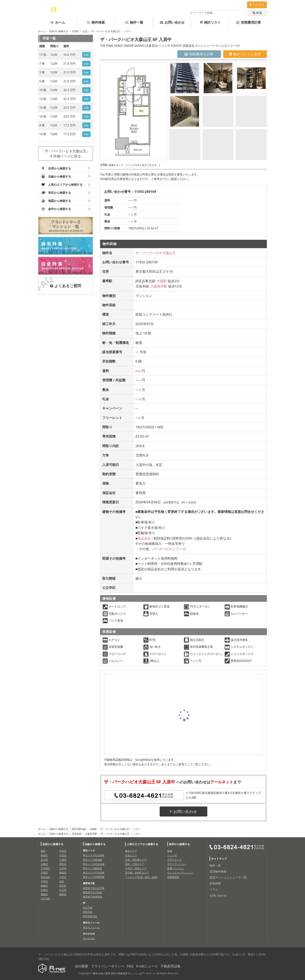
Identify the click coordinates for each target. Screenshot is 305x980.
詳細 (86, 55)
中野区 (44, 881)
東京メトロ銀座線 (92, 868)
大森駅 (162, 281)
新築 (170, 851)
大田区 (75, 31)
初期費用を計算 (199, 54)
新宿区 (44, 855)
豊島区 (63, 873)
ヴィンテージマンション (180, 873)
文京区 (63, 868)
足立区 (63, 890)
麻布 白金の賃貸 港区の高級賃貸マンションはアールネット (125, 973)
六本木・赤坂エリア (136, 868)
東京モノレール (91, 927)
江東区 (63, 860)
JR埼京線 (88, 912)
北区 (62, 881)
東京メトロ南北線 (92, 860)
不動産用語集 (171, 966)
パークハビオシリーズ (169, 549)
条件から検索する (179, 844)
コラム (214, 889)
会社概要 (81, 966)
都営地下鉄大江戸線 (94, 888)
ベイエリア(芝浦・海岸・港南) (141, 877)
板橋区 (44, 886)
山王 (85, 31)
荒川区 (63, 886)
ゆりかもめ (89, 938)
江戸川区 (46, 898)
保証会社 (144, 538)
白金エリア (131, 855)
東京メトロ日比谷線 (94, 864)
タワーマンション (177, 864)
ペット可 (172, 855)
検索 (257, 13)
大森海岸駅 (159, 286)
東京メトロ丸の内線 (94, 855)
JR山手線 (88, 908)
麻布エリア (131, 851)
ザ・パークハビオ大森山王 (106, 31)
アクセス (257, 5)
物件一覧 (134, 22)
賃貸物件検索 (218, 871)
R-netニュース (147, 966)
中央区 (63, 851)
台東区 (44, 864)
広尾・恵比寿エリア (136, 860)
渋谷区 (63, 855)
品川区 (44, 860)
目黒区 (44, 873)
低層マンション (176, 868)
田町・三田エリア (135, 864)
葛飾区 (44, 894)
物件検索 (96, 22)
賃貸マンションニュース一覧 (228, 877)
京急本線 (76, 834)
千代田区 (46, 868)
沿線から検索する (59, 829)
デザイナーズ (174, 860)
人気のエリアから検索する (142, 844)
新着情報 (215, 883)
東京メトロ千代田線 (94, 873)
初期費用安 (173, 877)
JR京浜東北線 (79, 829)
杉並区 (44, 890)
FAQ (130, 966)
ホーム (58, 22)
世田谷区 (46, 877)
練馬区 (63, 894)
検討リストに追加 (245, 54)
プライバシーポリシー (108, 966)
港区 (43, 851)
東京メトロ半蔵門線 (94, 877)
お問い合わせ (172, 22)
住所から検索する (59, 31)
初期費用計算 (249, 22)
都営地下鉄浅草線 (92, 897)
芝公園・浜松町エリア (137, 873)
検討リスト (210, 22)
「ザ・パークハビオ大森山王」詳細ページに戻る (66, 153)
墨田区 (63, 864)
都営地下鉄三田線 (92, 892)
